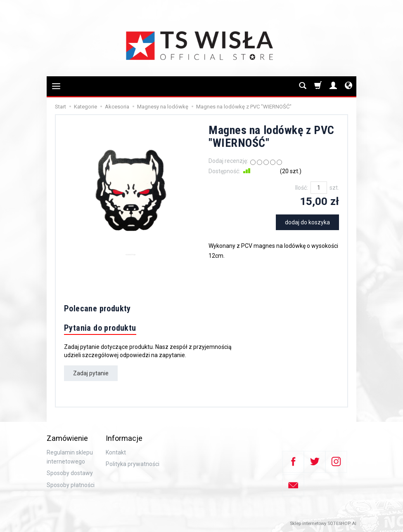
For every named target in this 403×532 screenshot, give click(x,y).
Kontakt (116, 452)
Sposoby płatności (71, 485)
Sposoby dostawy (70, 473)
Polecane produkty (97, 308)
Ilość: (302, 188)
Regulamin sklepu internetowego (70, 457)
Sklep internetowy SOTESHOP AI (323, 524)
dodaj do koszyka (307, 222)
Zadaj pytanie (91, 373)
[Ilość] (319, 188)
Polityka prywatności (133, 464)
